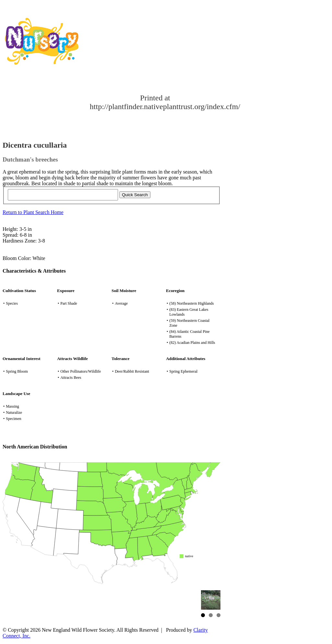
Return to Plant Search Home (33, 212)
